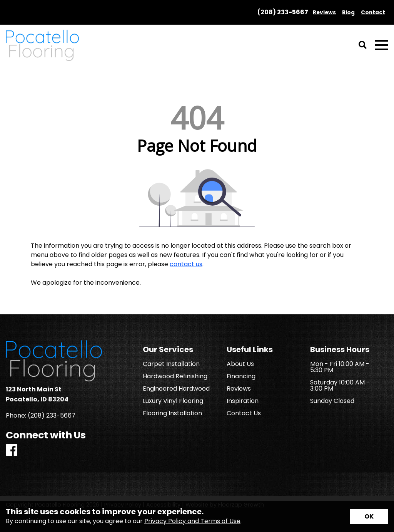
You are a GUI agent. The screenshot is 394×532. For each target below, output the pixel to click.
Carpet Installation (171, 364)
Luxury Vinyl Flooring (173, 401)
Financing (241, 376)
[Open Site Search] (363, 45)
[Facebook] (12, 451)
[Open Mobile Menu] (381, 45)
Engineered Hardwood (176, 389)
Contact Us (244, 413)
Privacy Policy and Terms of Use (192, 521)
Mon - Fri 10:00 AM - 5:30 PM (340, 367)
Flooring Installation (172, 413)
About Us (240, 364)
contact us (186, 264)
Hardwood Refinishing (175, 376)
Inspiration (243, 401)
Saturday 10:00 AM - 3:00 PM (340, 386)
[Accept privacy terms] (369, 517)
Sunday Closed (332, 401)
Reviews (239, 389)
